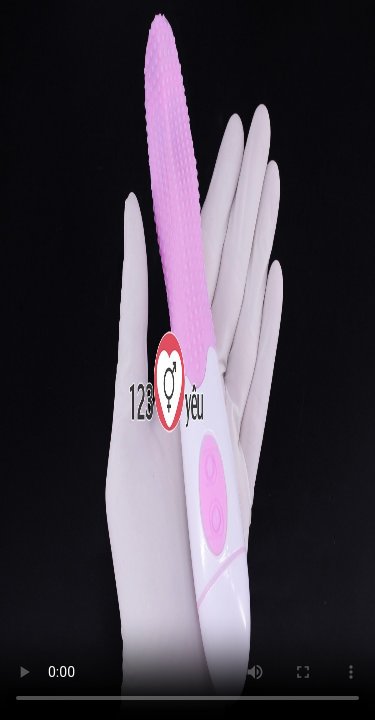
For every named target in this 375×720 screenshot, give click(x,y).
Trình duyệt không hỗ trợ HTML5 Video (187, 360)
